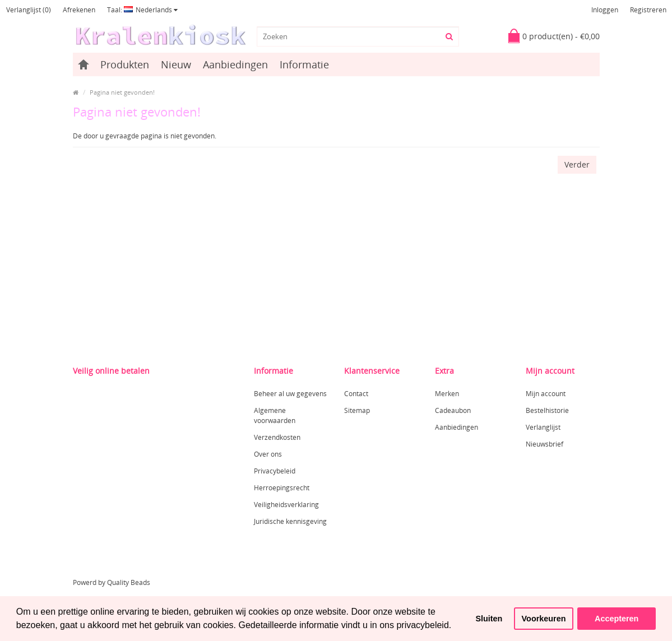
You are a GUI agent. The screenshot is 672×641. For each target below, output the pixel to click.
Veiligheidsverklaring (286, 505)
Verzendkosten (277, 437)
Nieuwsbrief (544, 444)
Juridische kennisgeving (290, 521)
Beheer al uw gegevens (290, 394)
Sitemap (357, 410)
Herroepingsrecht (282, 488)
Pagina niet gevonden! (122, 92)
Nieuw (176, 64)
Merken (447, 394)
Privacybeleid (275, 471)
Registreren (648, 10)
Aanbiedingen (235, 64)
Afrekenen (79, 10)
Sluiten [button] (489, 619)
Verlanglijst (543, 427)
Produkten (125, 64)
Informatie (304, 64)
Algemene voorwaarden (275, 415)
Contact (356, 394)
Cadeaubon (453, 410)
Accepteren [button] (617, 619)
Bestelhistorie (547, 410)
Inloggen (605, 10)
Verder (577, 164)
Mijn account (546, 394)
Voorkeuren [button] (544, 619)
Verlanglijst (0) (29, 10)
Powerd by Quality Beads (112, 582)
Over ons (268, 454)
